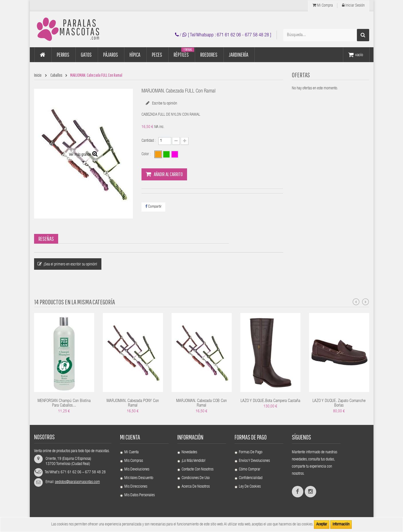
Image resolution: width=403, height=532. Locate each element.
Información (341, 525)
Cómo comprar (250, 470)
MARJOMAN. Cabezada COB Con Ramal (202, 403)
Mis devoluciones (137, 470)
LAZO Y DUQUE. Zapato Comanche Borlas (339, 403)
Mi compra (323, 5)
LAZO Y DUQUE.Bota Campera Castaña (270, 401)
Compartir (153, 207)
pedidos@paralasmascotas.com (77, 482)
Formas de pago (251, 452)
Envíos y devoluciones (254, 461)
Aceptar (322, 525)
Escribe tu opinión (164, 104)
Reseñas (46, 239)
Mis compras (134, 461)
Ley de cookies (250, 487)
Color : (147, 154)
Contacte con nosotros (197, 470)
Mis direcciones (136, 487)
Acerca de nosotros (196, 487)
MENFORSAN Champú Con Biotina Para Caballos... (64, 403)
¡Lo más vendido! (193, 461)
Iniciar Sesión (353, 5)
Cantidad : (149, 141)
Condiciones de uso (196, 478)
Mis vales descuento (139, 478)
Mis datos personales (139, 495)
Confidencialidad (251, 478)
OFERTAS (301, 75)
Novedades (189, 452)
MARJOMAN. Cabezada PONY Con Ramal (133, 403)
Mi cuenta (130, 437)
